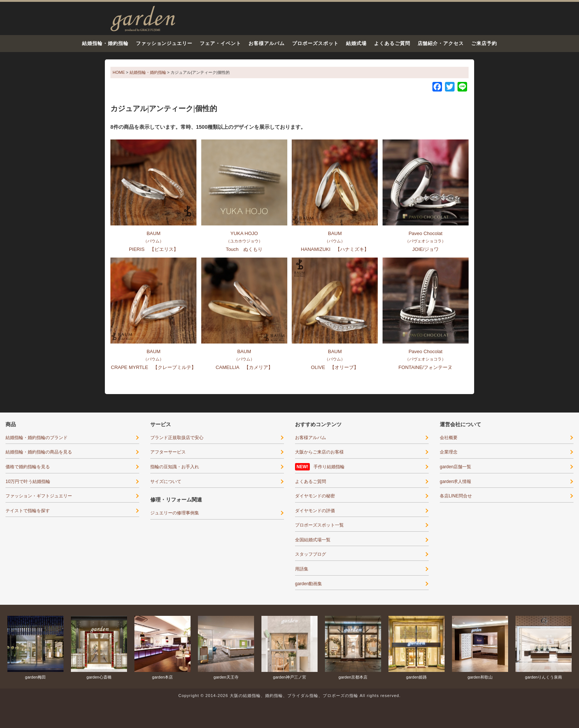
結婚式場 (356, 43)
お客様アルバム (267, 43)
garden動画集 (309, 584)
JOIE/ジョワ (426, 249)
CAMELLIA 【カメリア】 (244, 367)
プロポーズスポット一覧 (319, 525)
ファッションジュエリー (164, 43)
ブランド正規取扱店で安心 (177, 438)
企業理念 (449, 452)
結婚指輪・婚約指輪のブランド (37, 438)
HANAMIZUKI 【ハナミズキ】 (335, 249)
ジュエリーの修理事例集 (175, 513)
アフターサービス (168, 452)
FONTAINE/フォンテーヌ (425, 367)
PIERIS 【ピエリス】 (154, 249)
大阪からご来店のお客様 (319, 452)
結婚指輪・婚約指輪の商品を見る (39, 452)
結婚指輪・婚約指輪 (105, 43)
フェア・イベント (220, 43)
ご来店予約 (484, 43)
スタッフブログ (311, 554)
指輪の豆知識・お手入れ (175, 467)
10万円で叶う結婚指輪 (28, 482)
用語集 (302, 569)
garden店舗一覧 (455, 467)
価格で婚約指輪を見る (28, 467)
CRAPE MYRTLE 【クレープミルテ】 (153, 367)
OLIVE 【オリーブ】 (335, 367)
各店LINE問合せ (456, 496)
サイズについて (166, 482)
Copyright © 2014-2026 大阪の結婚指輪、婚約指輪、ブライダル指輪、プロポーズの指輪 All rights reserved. (289, 696)
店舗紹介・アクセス (441, 43)
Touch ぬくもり (244, 249)
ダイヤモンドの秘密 (315, 496)
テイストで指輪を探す (28, 511)
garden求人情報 (455, 482)
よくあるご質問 (392, 43)
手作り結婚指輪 (329, 467)
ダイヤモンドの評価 (315, 511)
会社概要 (449, 438)
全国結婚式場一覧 (313, 540)
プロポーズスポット (315, 43)
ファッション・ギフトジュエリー (39, 496)
